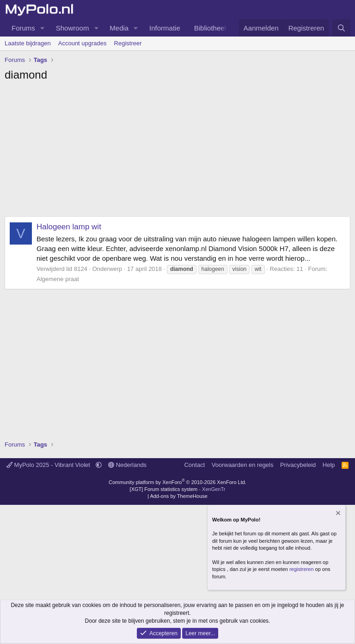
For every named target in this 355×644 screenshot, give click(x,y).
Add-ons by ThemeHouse (179, 496)
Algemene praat (58, 279)
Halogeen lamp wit (69, 227)
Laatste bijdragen (28, 43)
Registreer (128, 43)
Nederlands (127, 465)
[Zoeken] (341, 28)
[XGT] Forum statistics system (178, 489)
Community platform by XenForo (177, 482)
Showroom (73, 28)
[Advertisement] (177, 152)
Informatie (165, 28)
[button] (43, 28)
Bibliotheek (211, 28)
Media (119, 28)
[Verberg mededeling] (337, 514)
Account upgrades (83, 43)
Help (329, 465)
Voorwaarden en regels (243, 465)
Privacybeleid (298, 465)
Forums (23, 28)
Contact (194, 465)
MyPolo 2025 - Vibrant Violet (49, 465)
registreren (302, 569)
